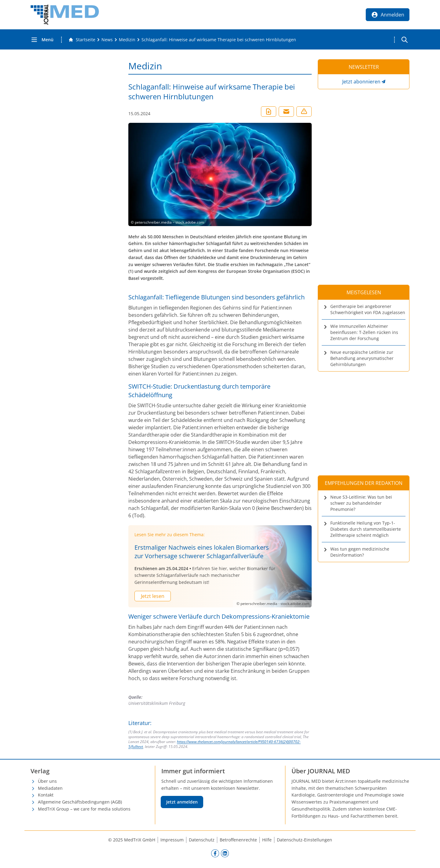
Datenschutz (202, 840)
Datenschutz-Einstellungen (304, 840)
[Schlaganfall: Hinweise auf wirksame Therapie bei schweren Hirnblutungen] (219, 40)
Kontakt (46, 795)
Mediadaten (50, 788)
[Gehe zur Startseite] (82, 40)
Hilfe (267, 840)
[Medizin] (127, 40)
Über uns (47, 781)
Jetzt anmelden (182, 802)
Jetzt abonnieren (361, 82)
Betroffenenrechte (238, 840)
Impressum (172, 840)
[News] (107, 40)
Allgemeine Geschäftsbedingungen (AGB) (80, 802)
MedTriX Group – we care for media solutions (84, 809)
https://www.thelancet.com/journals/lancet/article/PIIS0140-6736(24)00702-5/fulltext (215, 744)
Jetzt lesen (153, 596)
